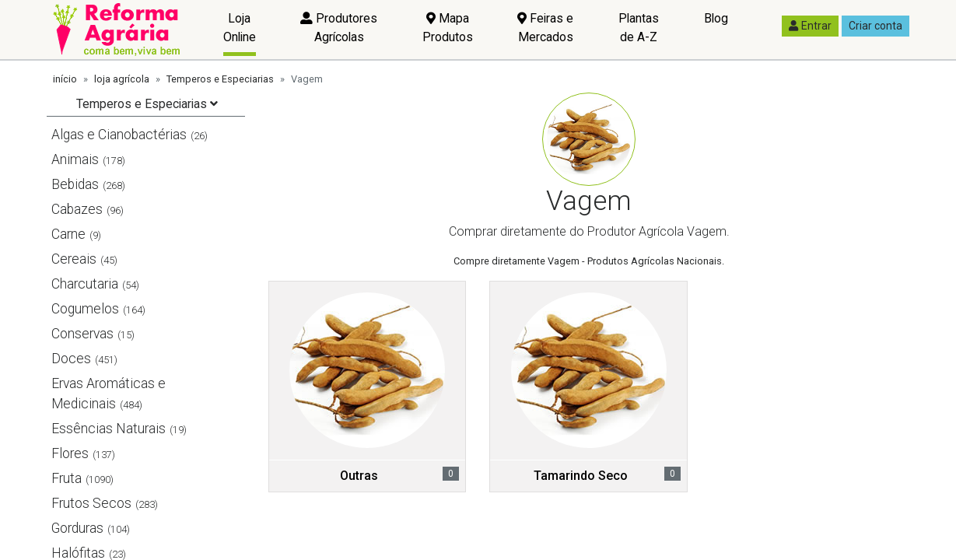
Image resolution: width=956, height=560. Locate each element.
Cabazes (77, 209)
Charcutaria (85, 284)
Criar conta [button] (875, 26)
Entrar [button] (810, 26)
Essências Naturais (109, 429)
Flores (70, 453)
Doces (71, 359)
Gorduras (77, 528)
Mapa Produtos (448, 28)
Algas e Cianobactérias (119, 135)
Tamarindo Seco (581, 476)
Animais (75, 159)
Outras (359, 476)
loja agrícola (122, 79)
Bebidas (75, 184)
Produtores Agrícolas (339, 28)
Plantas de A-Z (639, 28)
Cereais (74, 259)
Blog (716, 18)
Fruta (67, 478)
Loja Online (240, 28)
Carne (68, 234)
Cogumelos (85, 309)
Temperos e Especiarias (220, 79)
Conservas (82, 334)
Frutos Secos (91, 503)
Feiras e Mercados (545, 28)
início (65, 79)
